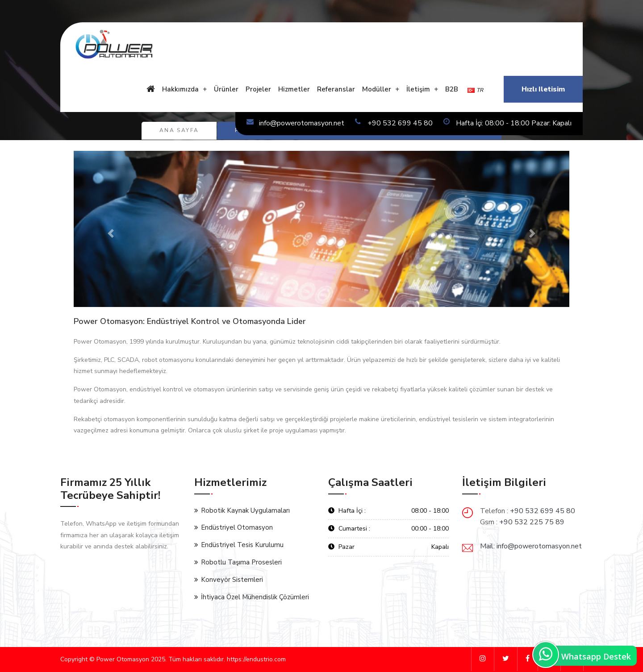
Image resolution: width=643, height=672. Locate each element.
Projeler (258, 89)
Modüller (377, 89)
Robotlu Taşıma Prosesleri (241, 562)
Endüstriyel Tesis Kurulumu (242, 545)
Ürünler (226, 89)
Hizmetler (294, 89)
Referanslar (336, 89)
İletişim (418, 89)
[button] (111, 233)
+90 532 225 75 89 (532, 522)
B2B (452, 89)
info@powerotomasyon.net (295, 123)
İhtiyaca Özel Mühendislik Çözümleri (255, 597)
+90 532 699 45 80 (394, 123)
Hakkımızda (180, 89)
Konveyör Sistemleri (232, 580)
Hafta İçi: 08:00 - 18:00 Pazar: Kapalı (507, 123)
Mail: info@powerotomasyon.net (531, 546)
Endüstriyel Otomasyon (237, 527)
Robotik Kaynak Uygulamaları (245, 510)
